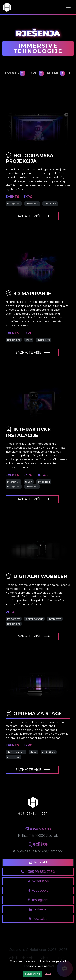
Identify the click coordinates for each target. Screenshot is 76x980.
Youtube (38, 919)
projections (32, 203)
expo (36, 73)
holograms (14, 203)
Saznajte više (33, 216)
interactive (50, 203)
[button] (69, 73)
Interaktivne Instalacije (28, 433)
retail (56, 73)
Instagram (38, 900)
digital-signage (34, 619)
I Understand (32, 974)
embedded (44, 482)
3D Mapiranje (28, 294)
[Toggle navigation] (68, 7)
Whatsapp (38, 881)
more (48, 973)
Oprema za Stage (34, 714)
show (29, 340)
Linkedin (38, 909)
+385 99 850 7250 (38, 872)
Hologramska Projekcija (30, 158)
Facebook (38, 890)
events (15, 73)
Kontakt (38, 862)
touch (29, 482)
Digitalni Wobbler (36, 576)
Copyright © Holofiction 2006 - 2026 (38, 950)
